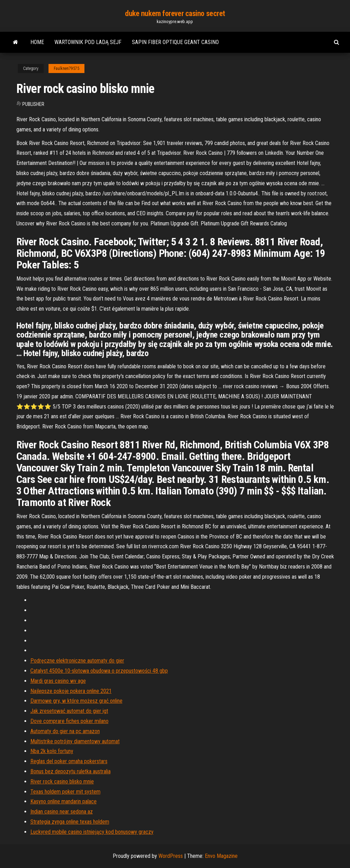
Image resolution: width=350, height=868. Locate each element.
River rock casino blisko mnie (62, 782)
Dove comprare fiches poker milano (69, 721)
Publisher (33, 104)
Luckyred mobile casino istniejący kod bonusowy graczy (92, 832)
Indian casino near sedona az (62, 812)
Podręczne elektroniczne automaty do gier (77, 661)
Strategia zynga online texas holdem (70, 822)
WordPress (171, 856)
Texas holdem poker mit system (65, 792)
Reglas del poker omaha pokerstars (69, 761)
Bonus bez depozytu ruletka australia (70, 771)
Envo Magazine (221, 856)
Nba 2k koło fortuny (52, 751)
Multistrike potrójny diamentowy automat (75, 741)
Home (37, 42)
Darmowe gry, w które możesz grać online (76, 701)
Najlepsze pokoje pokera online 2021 (71, 691)
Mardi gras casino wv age (58, 681)
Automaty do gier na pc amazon (65, 731)
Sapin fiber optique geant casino (175, 42)
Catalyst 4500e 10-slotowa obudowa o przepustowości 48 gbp (99, 671)
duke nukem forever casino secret (175, 13)
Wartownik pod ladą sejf (88, 42)
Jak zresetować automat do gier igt (69, 711)
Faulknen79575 (66, 68)
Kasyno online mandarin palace (64, 801)
